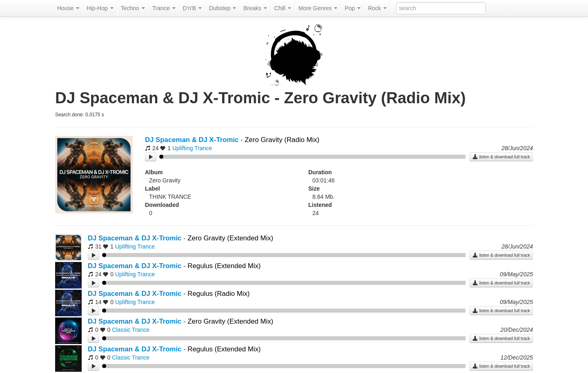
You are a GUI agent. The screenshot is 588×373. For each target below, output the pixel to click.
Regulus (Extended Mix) (224, 266)
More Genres (318, 8)
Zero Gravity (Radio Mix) (282, 140)
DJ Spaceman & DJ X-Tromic (192, 140)
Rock (377, 8)
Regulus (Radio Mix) (218, 294)
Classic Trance (131, 330)
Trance (164, 8)
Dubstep (223, 8)
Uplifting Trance (192, 148)
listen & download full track (501, 157)
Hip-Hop (100, 8)
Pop (353, 8)
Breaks (255, 8)
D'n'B (192, 8)
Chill (283, 8)
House (68, 8)
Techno (133, 8)
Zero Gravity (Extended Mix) (230, 238)
